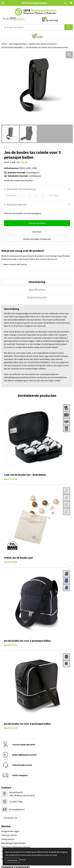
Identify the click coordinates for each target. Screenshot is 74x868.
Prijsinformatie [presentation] (37, 297)
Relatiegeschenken (18, 44)
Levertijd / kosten (9, 835)
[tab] (37, 282)
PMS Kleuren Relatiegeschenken (16, 847)
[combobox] (33, 27)
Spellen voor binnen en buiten (42, 44)
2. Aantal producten (15, 204)
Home (4, 44)
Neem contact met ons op (15, 264)
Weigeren (23, 860)
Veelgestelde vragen (10, 831)
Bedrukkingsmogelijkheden (14, 843)
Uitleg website (8, 839)
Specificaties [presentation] (37, 290)
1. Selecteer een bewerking (20, 189)
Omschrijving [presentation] (37, 282)
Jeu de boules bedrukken (12, 47)
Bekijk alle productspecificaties (19, 180)
